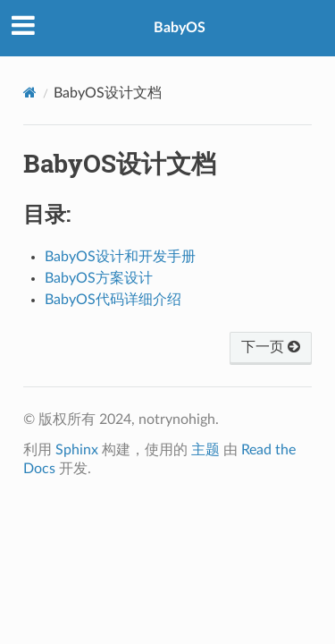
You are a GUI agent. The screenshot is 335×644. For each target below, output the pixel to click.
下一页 (271, 347)
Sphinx (77, 450)
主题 (205, 450)
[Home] (30, 93)
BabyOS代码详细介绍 (113, 300)
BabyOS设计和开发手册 (120, 257)
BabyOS (180, 28)
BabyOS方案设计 (99, 278)
